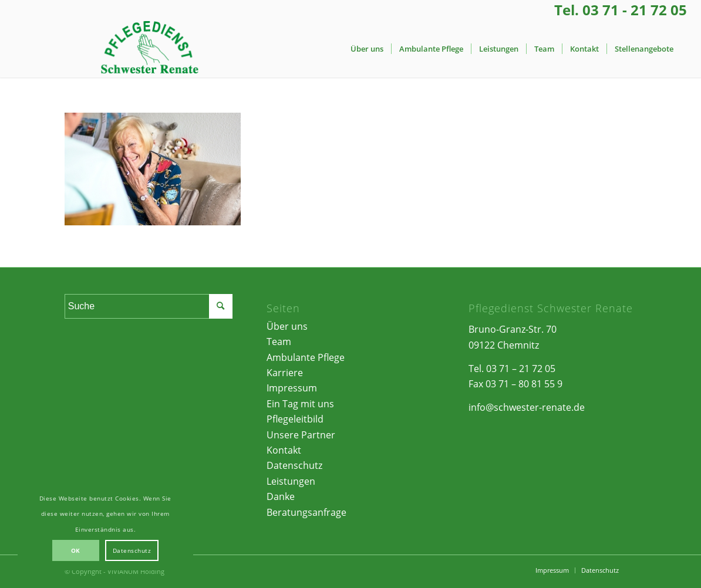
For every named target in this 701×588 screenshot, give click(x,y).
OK (76, 550)
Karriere (285, 373)
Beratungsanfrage (306, 512)
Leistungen (291, 481)
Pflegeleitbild (295, 419)
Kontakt (284, 450)
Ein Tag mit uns (300, 404)
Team (279, 342)
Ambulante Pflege (306, 357)
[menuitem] (367, 49)
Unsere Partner (301, 435)
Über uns (287, 326)
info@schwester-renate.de (527, 407)
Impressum (292, 388)
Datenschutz (294, 465)
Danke (281, 496)
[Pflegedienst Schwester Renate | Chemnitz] (149, 49)
